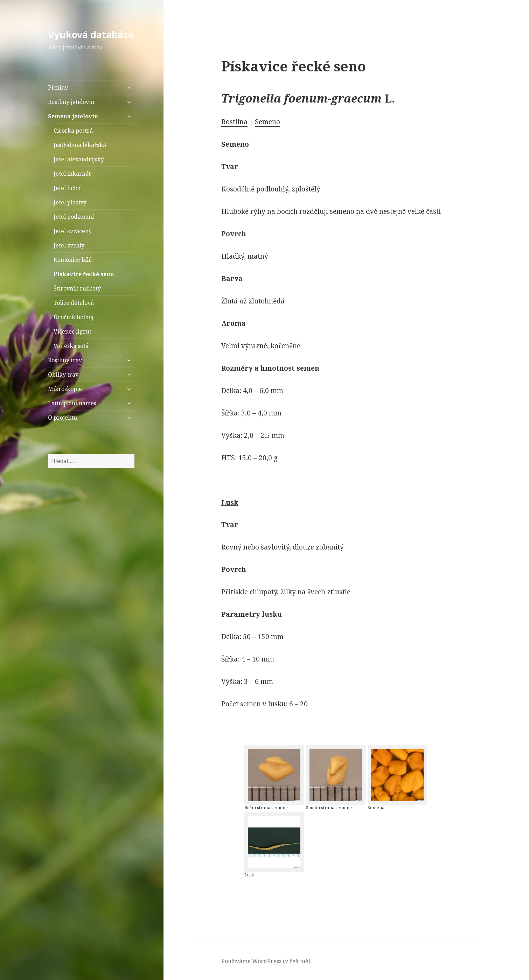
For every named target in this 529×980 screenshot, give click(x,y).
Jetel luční (67, 188)
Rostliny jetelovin (71, 102)
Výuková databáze (91, 34)
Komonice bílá (73, 260)
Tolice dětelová (74, 303)
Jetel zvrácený (73, 231)
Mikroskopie (65, 389)
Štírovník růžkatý (77, 288)
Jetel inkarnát (72, 174)
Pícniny (58, 87)
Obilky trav (63, 374)
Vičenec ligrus (73, 331)
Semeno (267, 122)
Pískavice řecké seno (84, 274)
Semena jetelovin (73, 116)
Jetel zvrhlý (69, 245)
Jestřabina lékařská (80, 145)
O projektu (62, 418)
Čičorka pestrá (73, 131)
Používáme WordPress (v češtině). (266, 961)
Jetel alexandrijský (79, 159)
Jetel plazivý (70, 202)
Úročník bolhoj (74, 317)
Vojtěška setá (71, 346)
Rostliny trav (65, 360)
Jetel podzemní (74, 217)
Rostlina (234, 122)
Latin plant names (72, 403)
